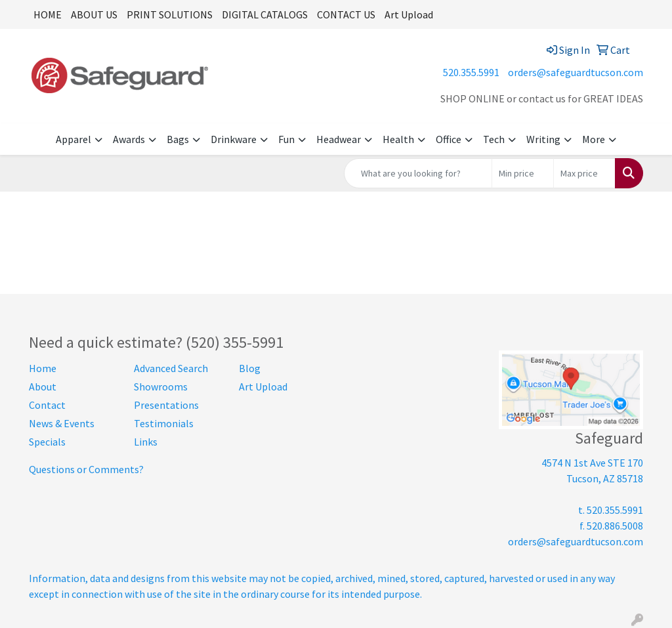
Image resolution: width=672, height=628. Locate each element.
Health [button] (398, 139)
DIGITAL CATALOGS (265, 14)
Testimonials (164, 423)
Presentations (166, 405)
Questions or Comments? (86, 469)
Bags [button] (178, 139)
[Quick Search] (418, 173)
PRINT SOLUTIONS (170, 14)
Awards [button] (129, 139)
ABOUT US (94, 14)
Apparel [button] (73, 139)
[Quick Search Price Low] (523, 173)
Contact (47, 405)
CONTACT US (346, 14)
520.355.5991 (471, 72)
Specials (47, 442)
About (43, 387)
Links (146, 442)
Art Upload (409, 14)
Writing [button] (543, 139)
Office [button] (449, 139)
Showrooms (161, 387)
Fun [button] (286, 139)
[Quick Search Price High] (584, 173)
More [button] (594, 139)
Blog (250, 368)
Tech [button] (494, 139)
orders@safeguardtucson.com (576, 72)
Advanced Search (171, 368)
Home (43, 368)
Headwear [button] (339, 139)
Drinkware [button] (234, 139)
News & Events (62, 423)
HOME (48, 14)
